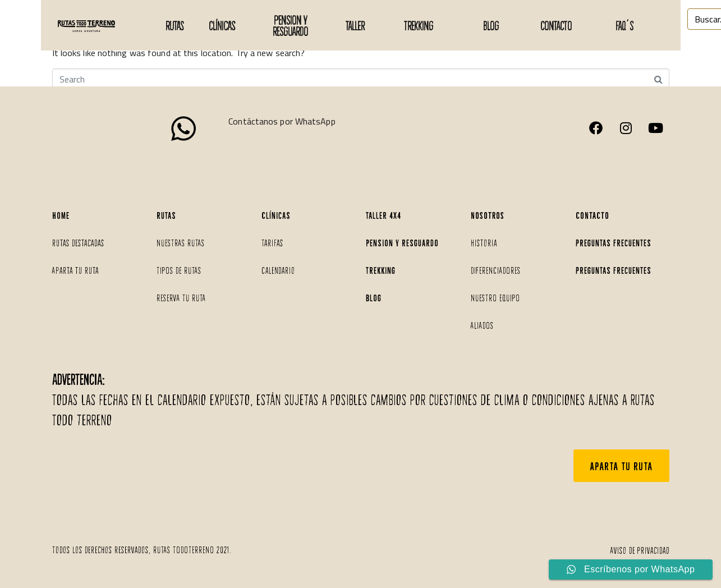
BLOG (491, 25)
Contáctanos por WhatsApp (282, 121)
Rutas (174, 25)
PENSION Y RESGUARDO (290, 25)
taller (355, 25)
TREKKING (419, 25)
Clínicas (222, 25)
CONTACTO (556, 25)
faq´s (624, 25)
